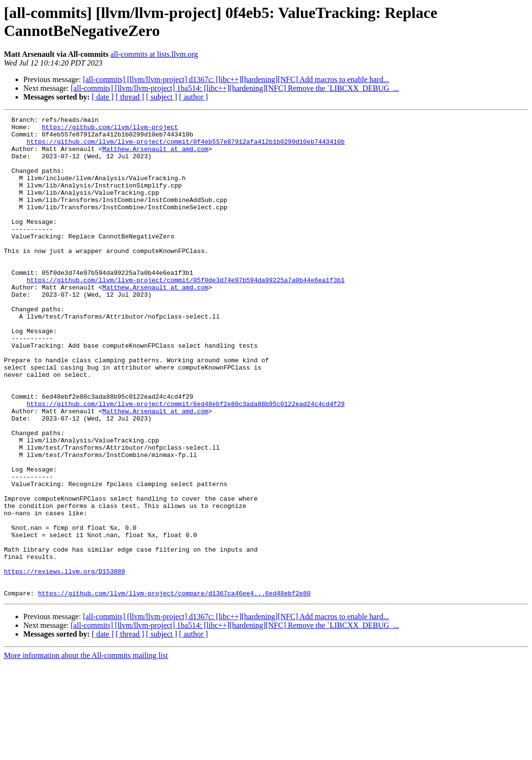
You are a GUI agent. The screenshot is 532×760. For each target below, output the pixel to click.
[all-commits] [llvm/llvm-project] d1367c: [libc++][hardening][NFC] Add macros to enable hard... (236, 79)
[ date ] (103, 97)
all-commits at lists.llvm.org (154, 54)
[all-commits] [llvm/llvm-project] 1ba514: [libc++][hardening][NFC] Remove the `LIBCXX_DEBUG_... (235, 88)
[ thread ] (130, 97)
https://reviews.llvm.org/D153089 (65, 663)
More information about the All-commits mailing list (86, 752)
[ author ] (194, 97)
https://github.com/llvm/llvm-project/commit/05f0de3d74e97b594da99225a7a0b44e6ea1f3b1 (186, 313)
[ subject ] (162, 97)
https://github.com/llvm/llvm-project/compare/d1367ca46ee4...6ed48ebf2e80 (174, 689)
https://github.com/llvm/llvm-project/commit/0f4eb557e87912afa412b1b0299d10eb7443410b (186, 147)
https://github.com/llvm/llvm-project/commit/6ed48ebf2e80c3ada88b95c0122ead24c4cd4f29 (186, 462)
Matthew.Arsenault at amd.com (155, 156)
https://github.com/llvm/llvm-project (110, 130)
